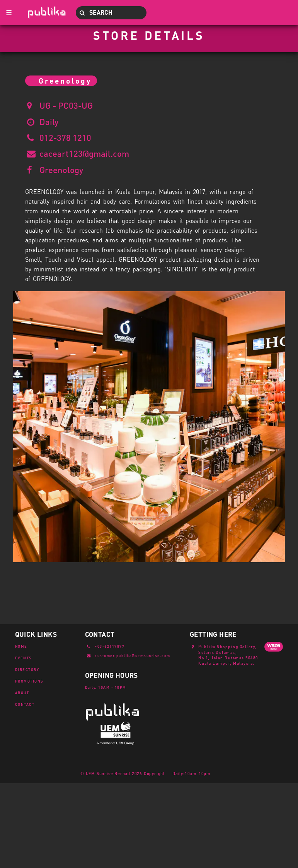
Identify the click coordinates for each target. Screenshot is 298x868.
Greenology (61, 170)
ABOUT (22, 693)
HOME (21, 646)
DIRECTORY (27, 669)
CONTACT (25, 704)
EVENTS (24, 658)
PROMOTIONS (29, 681)
